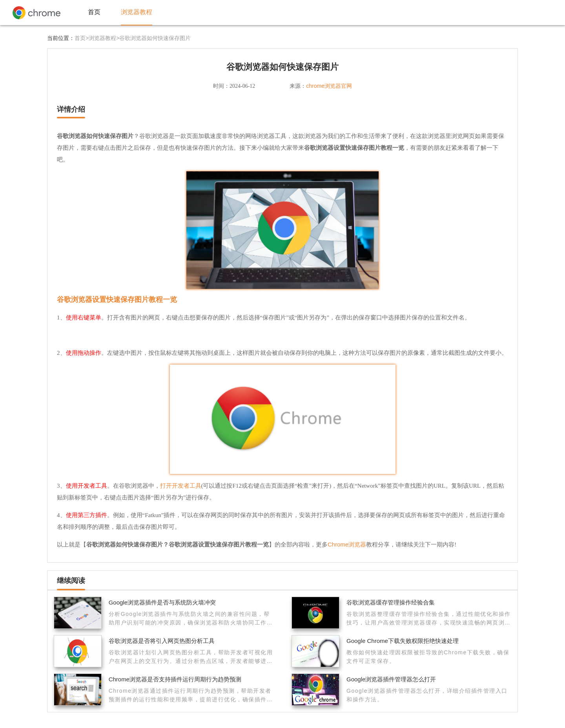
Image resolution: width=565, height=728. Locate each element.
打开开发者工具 (181, 486)
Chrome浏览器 (347, 544)
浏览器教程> (104, 38)
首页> (82, 38)
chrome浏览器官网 (329, 86)
